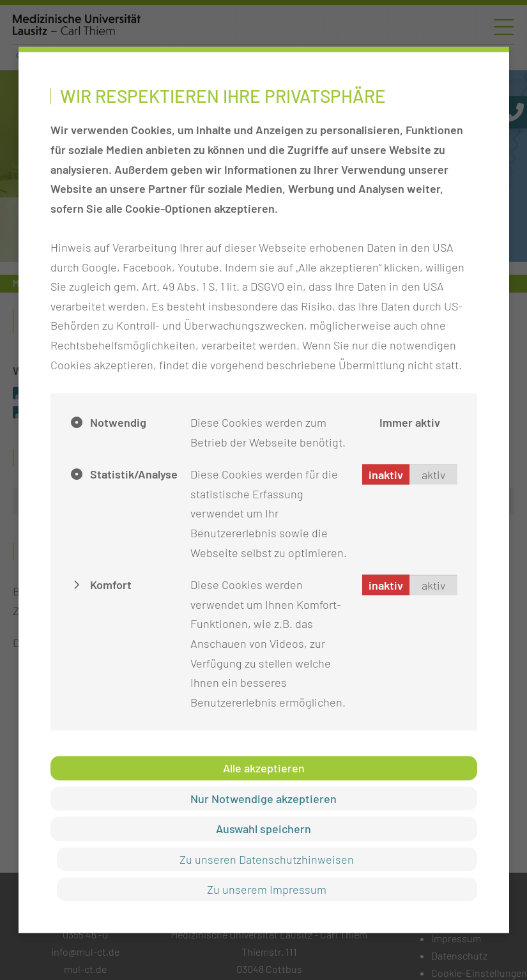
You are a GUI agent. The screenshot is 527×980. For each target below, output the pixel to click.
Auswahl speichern (263, 829)
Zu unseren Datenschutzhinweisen (267, 859)
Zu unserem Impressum (267, 889)
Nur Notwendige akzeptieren (263, 798)
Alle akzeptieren (264, 768)
